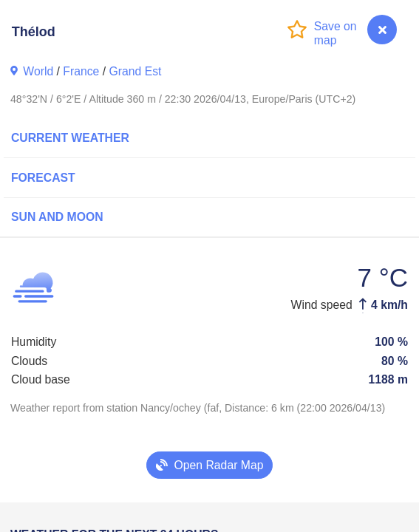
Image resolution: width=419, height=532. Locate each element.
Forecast (43, 178)
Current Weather (70, 138)
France (81, 71)
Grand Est (135, 71)
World (38, 71)
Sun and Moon (57, 217)
